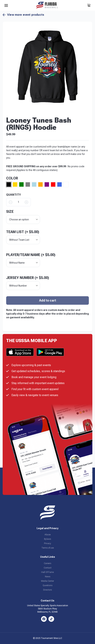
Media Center (47, 581)
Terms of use (48, 548)
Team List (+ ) (23, 232)
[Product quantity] (19, 202)
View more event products (23, 15)
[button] (47, 67)
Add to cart (48, 300)
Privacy (48, 543)
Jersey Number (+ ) (28, 278)
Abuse (48, 535)
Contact (48, 568)
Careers (47, 563)
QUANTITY (13, 195)
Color (12, 178)
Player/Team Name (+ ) (31, 255)
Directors (47, 590)
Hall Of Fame (47, 572)
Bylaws (47, 539)
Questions (47, 585)
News (48, 577)
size (10, 212)
